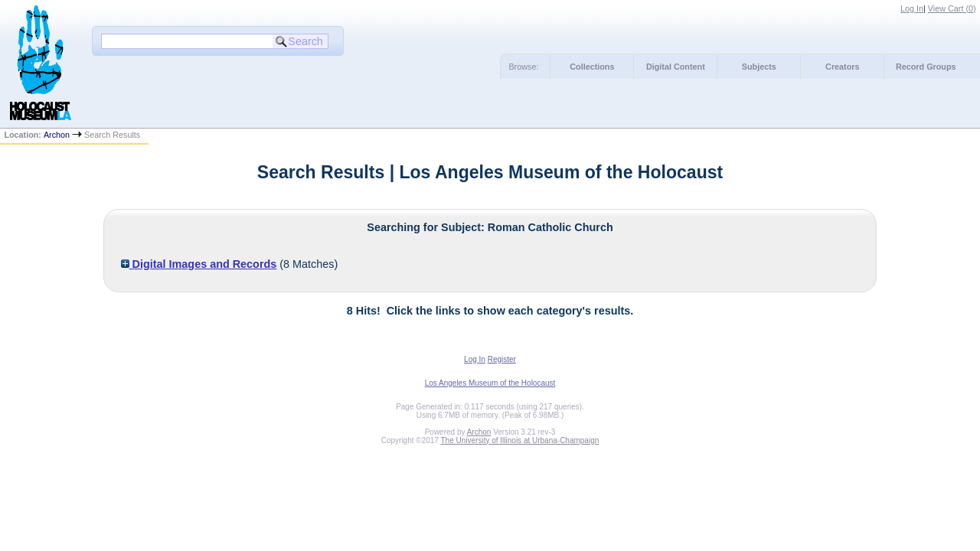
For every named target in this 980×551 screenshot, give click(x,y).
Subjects (759, 67)
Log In (912, 8)
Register (502, 359)
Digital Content (676, 67)
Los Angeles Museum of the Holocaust (490, 383)
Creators (842, 67)
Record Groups (926, 67)
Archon (57, 135)
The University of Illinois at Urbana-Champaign (520, 440)
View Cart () (952, 8)
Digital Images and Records (199, 264)
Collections (592, 67)
